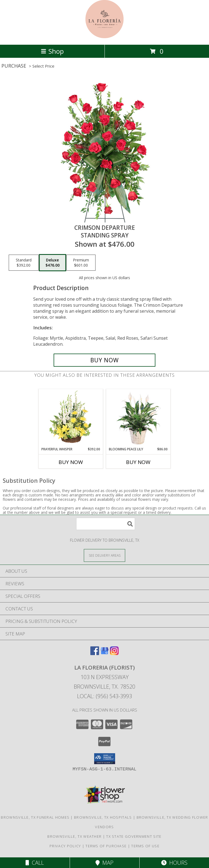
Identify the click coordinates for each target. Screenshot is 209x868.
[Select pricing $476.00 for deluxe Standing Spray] (53, 263)
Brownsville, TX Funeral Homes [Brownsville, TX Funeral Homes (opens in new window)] (35, 817)
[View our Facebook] (95, 653)
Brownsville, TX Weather (74, 836)
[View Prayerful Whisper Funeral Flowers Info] (71, 418)
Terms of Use (145, 846)
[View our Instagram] (114, 653)
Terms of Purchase (106, 846)
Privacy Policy (65, 846)
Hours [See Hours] (174, 863)
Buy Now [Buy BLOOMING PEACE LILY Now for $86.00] (138, 462)
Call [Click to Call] (35, 863)
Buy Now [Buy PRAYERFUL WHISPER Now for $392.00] (71, 462)
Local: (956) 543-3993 (104, 696)
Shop (52, 51)
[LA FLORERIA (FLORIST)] (104, 37)
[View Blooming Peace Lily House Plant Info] (138, 418)
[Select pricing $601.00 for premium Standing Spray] (81, 263)
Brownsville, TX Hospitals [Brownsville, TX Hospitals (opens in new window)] (103, 817)
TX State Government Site (134, 836)
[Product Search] (106, 524)
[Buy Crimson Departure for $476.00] (104, 360)
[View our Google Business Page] (104, 653)
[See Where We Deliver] (104, 555)
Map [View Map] (104, 863)
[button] (105, 759)
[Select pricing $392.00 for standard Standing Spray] (24, 263)
